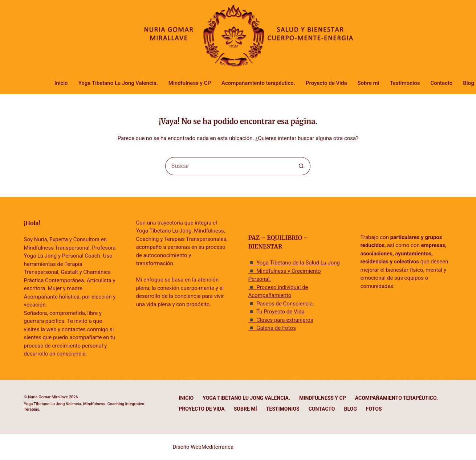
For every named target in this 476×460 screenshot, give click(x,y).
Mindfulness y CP (190, 83)
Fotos (374, 409)
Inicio (61, 83)
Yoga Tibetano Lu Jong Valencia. (118, 83)
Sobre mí (368, 83)
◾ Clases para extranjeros (280, 320)
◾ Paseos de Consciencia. (281, 304)
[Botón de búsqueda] (301, 166)
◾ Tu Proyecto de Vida (276, 312)
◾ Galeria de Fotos (272, 328)
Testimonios (405, 83)
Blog (351, 409)
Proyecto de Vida (326, 83)
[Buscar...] (229, 166)
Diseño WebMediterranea (203, 447)
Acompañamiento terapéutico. (258, 83)
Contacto (441, 83)
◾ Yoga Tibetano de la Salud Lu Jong (294, 263)
